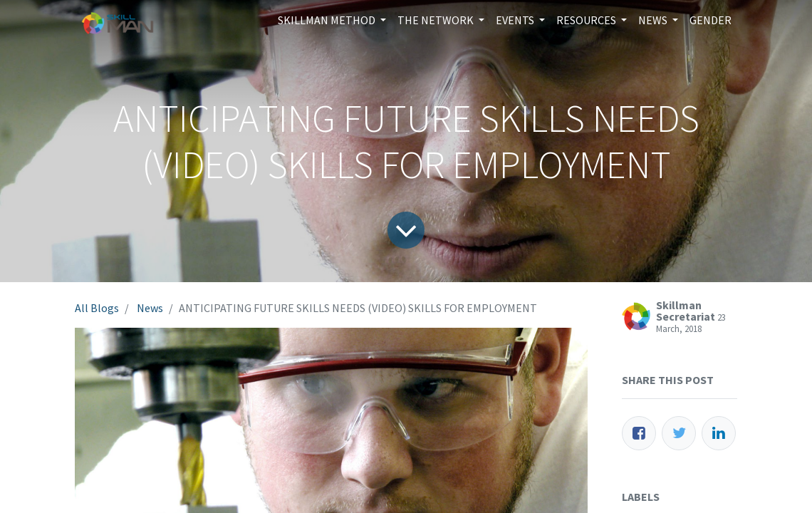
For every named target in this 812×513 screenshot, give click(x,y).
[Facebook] (639, 433)
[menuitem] (710, 20)
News (150, 308)
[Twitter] (679, 433)
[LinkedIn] (719, 433)
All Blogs (97, 308)
